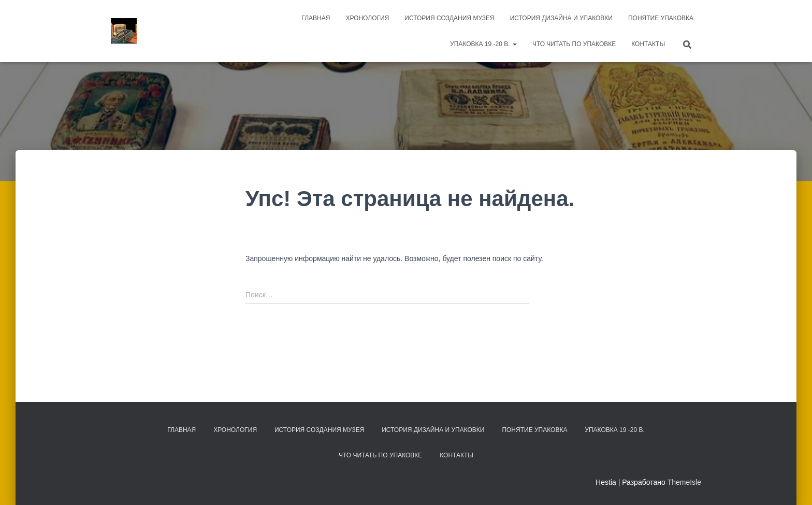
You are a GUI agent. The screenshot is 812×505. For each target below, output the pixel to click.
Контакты (648, 44)
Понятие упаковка (661, 18)
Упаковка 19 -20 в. (483, 44)
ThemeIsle (684, 482)
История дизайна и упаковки (561, 18)
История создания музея (449, 18)
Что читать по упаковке (574, 44)
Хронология (367, 18)
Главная (316, 18)
